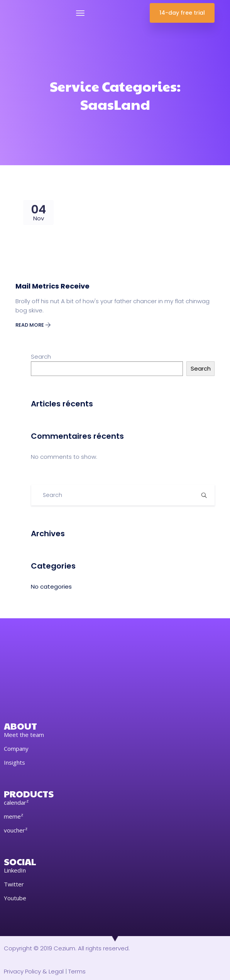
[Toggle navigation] (80, 13)
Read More (33, 325)
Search (41, 357)
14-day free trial (182, 13)
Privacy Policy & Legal (34, 971)
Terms (77, 971)
